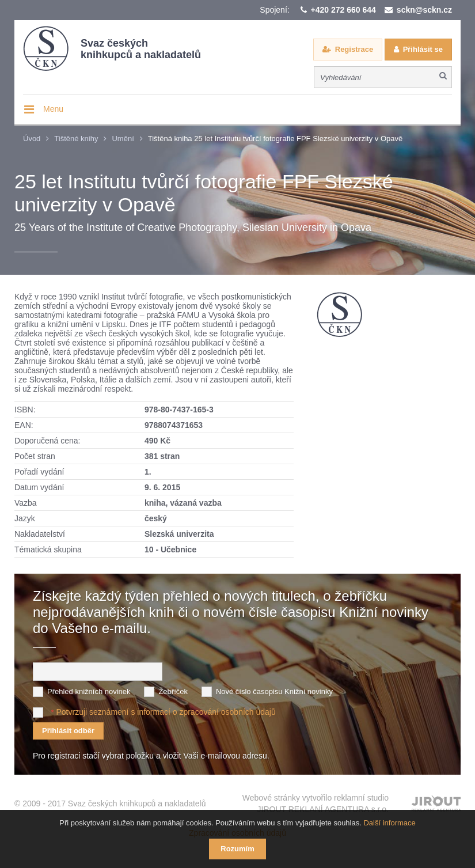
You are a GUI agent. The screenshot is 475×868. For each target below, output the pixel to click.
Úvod (32, 139)
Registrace (354, 49)
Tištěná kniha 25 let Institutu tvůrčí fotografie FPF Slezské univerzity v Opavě (275, 139)
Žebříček (173, 691)
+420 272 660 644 (343, 10)
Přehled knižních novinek (89, 691)
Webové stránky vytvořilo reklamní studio (316, 804)
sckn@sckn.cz (424, 10)
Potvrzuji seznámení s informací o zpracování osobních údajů (166, 712)
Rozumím (238, 849)
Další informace (389, 823)
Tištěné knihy (76, 139)
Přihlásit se (423, 49)
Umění (123, 139)
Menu (53, 109)
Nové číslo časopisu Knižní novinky (274, 691)
